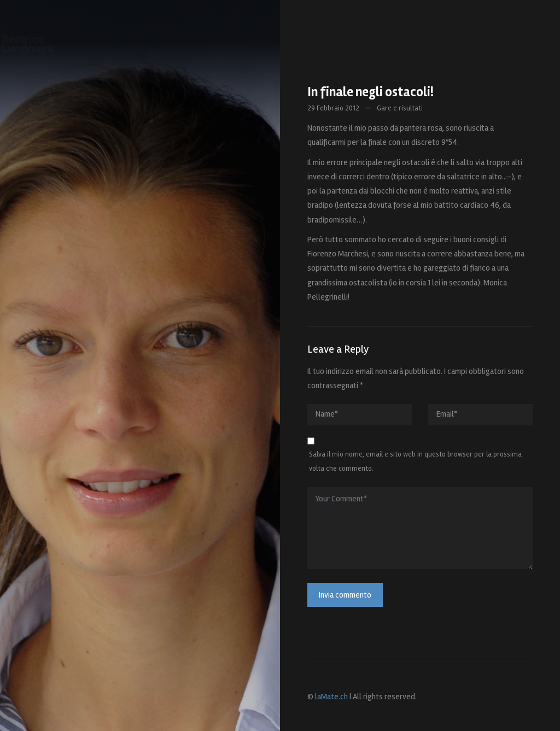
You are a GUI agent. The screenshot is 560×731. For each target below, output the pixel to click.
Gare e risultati (400, 108)
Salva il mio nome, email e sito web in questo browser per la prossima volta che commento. (415, 461)
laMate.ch (331, 697)
